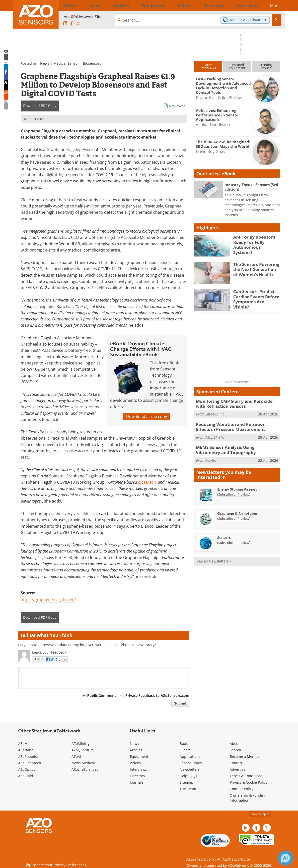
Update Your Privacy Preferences (56, 862)
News (45, 63)
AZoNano (26, 750)
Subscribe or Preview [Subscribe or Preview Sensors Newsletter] (234, 539)
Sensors (224, 534)
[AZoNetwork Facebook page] (72, 24)
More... (272, 5)
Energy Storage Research (238, 486)
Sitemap (186, 782)
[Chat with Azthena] (286, 858)
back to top (260, 814)
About (235, 743)
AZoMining (80, 743)
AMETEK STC (215, 435)
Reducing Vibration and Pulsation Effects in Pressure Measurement (237, 425)
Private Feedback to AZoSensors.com (157, 695)
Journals (137, 782)
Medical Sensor (66, 63)
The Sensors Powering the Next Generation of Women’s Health (255, 269)
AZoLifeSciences (85, 769)
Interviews (138, 769)
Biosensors (92, 63)
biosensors (147, 482)
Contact (236, 763)
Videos (135, 763)
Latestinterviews (208, 66)
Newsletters (190, 769)
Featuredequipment (237, 66)
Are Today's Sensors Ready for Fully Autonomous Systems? (254, 241)
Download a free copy (147, 416)
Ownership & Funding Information (248, 798)
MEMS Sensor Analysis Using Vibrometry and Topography (237, 447)
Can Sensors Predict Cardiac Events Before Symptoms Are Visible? (255, 296)
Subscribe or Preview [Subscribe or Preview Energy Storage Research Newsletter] (234, 491)
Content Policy (242, 789)
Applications (190, 756)
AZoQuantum (83, 750)
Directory (137, 776)
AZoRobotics (28, 756)
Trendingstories (266, 66)
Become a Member (245, 756)
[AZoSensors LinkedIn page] (65, 24)
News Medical (83, 763)
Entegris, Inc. (215, 413)
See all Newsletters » (214, 558)
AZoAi (76, 756)
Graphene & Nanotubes (237, 510)
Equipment (139, 756)
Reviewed (177, 106)
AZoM (23, 743)
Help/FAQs (188, 776)
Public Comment (102, 695)
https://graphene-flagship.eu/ (48, 600)
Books (185, 743)
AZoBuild (26, 776)
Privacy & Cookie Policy (249, 782)
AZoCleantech (30, 763)
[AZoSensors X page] (78, 24)
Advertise (238, 769)
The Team (188, 789)
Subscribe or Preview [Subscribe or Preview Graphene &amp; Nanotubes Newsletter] (234, 515)
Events (185, 750)
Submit (180, 703)
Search (235, 750)
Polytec (211, 457)
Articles (136, 750)
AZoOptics (27, 769)
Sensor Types (191, 763)
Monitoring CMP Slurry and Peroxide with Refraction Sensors (235, 403)
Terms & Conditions (246, 776)
